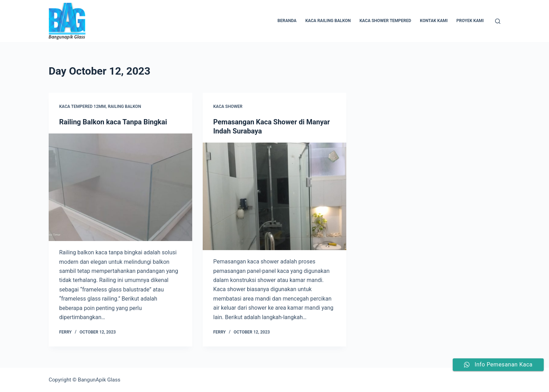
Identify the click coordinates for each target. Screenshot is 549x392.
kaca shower (228, 106)
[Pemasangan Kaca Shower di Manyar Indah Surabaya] (274, 197)
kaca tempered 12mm (82, 106)
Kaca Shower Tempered (385, 21)
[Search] (498, 21)
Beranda (287, 21)
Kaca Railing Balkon (328, 21)
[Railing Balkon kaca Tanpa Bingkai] (120, 187)
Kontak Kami (434, 21)
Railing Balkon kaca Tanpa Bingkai (113, 122)
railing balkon (124, 106)
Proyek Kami (470, 21)
